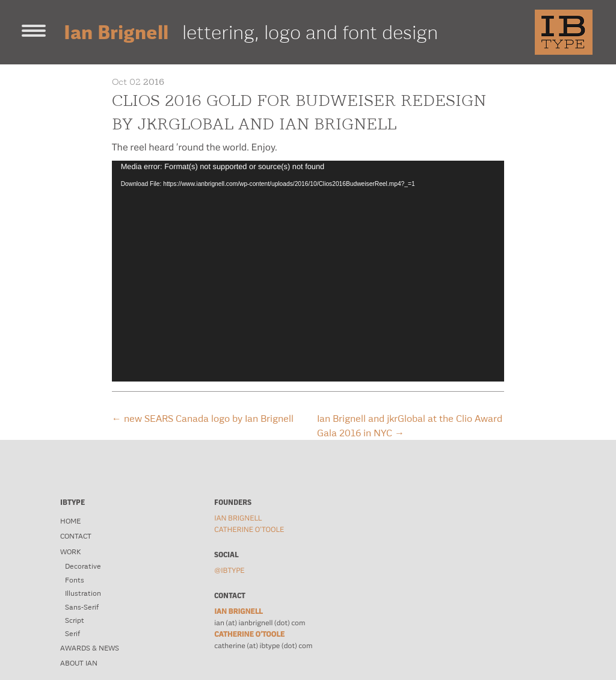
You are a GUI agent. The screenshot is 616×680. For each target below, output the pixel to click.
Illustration (83, 593)
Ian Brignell (238, 518)
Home (70, 521)
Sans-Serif (82, 607)
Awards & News (90, 648)
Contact (76, 536)
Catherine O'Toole (249, 530)
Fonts (75, 580)
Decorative (83, 566)
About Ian (79, 663)
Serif (72, 634)
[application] (308, 271)
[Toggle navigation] (34, 32)
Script (75, 620)
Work (70, 552)
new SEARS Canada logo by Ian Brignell (203, 418)
